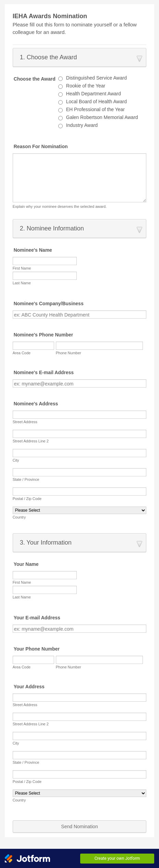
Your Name (26, 564)
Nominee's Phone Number (44, 335)
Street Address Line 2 (31, 441)
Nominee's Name (33, 250)
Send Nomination (79, 827)
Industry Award (82, 125)
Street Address (25, 422)
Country (19, 517)
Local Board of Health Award (96, 102)
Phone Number (69, 353)
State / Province (26, 479)
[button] (80, 57)
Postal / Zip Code (27, 499)
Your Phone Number (37, 649)
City (16, 460)
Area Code (22, 353)
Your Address (29, 687)
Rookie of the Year (86, 86)
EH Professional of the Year (95, 109)
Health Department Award (94, 94)
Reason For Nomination (41, 146)
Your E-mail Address (37, 618)
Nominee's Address (36, 404)
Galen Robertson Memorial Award (102, 117)
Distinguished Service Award (96, 78)
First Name (22, 268)
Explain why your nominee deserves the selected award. (60, 206)
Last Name (22, 283)
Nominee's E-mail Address (44, 372)
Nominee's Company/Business (49, 304)
